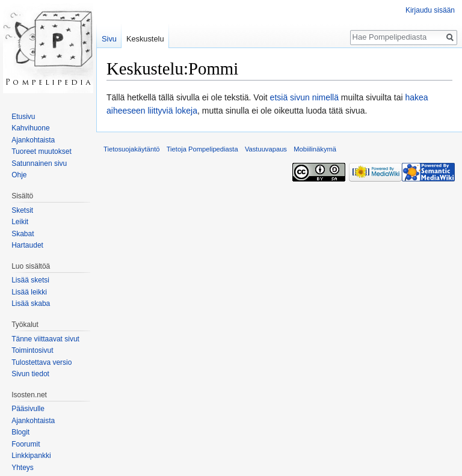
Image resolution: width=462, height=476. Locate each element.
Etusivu (23, 117)
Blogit (20, 432)
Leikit (20, 222)
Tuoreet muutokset (42, 151)
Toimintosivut (32, 350)
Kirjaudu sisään (430, 10)
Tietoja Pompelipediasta (202, 149)
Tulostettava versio (42, 362)
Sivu (109, 39)
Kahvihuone (30, 128)
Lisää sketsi (30, 280)
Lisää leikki (29, 292)
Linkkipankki (31, 456)
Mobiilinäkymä (315, 149)
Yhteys (23, 468)
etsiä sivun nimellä (304, 97)
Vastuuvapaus (266, 149)
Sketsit (22, 210)
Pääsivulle (28, 409)
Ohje (19, 175)
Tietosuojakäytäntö (132, 149)
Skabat (23, 234)
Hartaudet (27, 245)
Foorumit (26, 444)
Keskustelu (145, 39)
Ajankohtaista (33, 140)
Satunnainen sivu (39, 163)
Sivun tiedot (30, 374)
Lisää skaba (31, 304)
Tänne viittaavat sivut (45, 339)
